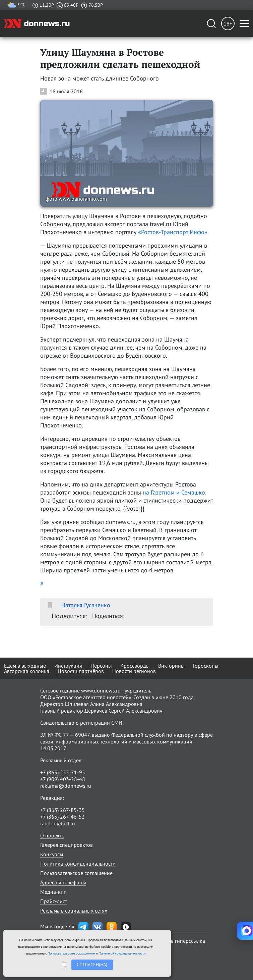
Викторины (171, 666)
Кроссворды (135, 666)
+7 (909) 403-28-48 (63, 779)
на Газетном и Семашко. (174, 492)
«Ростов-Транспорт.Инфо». (173, 232)
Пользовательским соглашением (71, 953)
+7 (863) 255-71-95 (63, 772)
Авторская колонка (27, 671)
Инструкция (68, 666)
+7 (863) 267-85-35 (62, 810)
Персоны (101, 666)
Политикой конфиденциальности (122, 953)
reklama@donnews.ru (66, 786)
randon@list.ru (58, 823)
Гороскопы (206, 666)
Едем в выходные (25, 666)
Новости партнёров (81, 671)
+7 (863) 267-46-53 (62, 817)
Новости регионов (134, 671)
